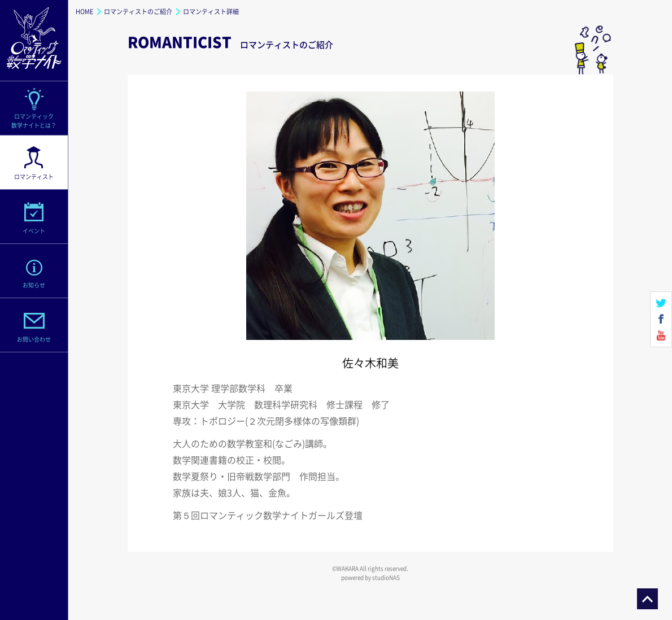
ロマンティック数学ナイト (34, 41)
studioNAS (386, 577)
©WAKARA (345, 568)
